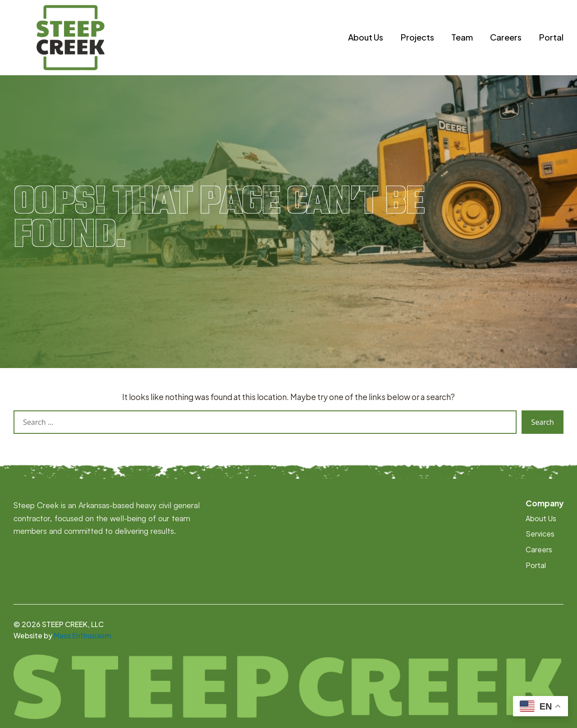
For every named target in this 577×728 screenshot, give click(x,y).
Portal (551, 37)
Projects (417, 37)
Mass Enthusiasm (82, 636)
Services (540, 534)
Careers (506, 37)
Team (462, 37)
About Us (366, 37)
